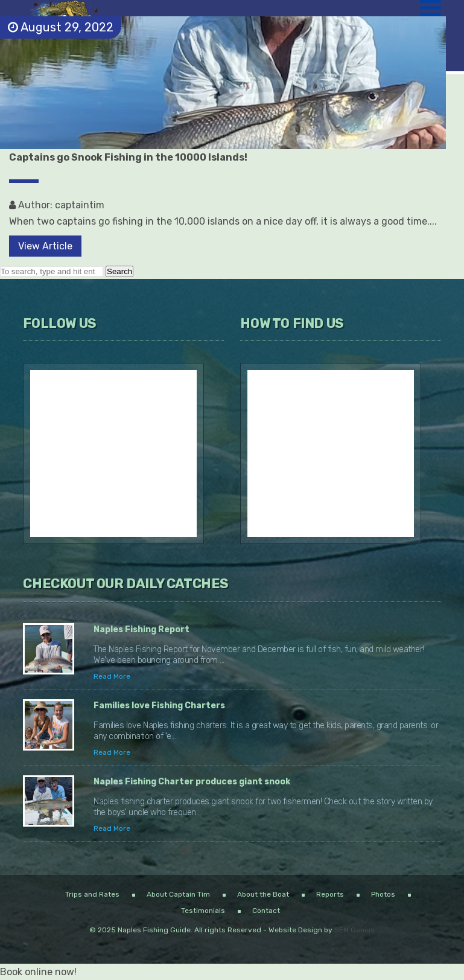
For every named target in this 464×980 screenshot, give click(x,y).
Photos (383, 894)
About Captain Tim (178, 894)
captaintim (80, 205)
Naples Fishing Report (141, 629)
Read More (112, 676)
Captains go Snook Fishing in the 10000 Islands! (128, 157)
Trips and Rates (92, 894)
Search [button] (119, 271)
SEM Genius (354, 930)
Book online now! (38, 972)
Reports (330, 894)
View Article (45, 246)
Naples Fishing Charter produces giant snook (192, 782)
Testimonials (203, 911)
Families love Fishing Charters (159, 706)
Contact (266, 911)
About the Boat (263, 894)
